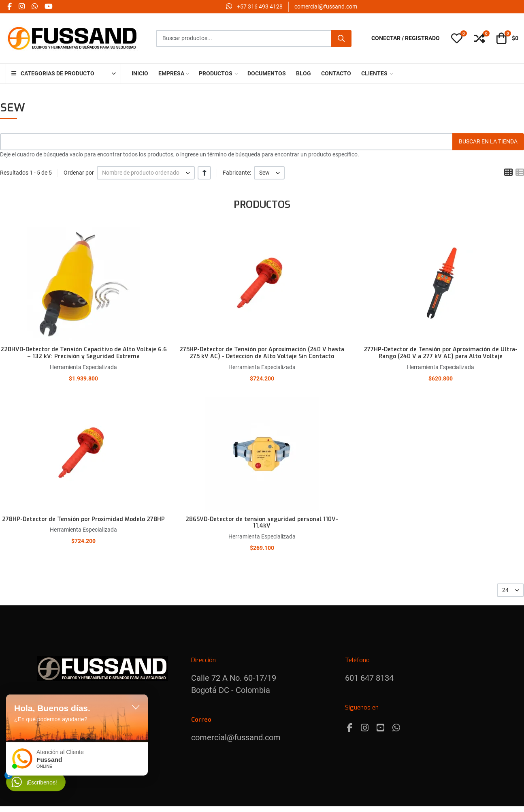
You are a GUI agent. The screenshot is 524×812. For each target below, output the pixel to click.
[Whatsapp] (396, 728)
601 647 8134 (369, 678)
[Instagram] (365, 728)
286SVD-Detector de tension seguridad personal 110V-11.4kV (262, 523)
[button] (457, 38)
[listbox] (146, 173)
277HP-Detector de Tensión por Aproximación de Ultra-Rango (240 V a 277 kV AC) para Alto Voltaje (441, 353)
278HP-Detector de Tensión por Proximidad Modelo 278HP (83, 519)
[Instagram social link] (21, 7)
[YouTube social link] (48, 7)
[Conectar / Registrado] (406, 38)
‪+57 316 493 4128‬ (260, 6)
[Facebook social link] (9, 7)
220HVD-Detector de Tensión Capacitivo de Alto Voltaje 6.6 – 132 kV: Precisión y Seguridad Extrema (84, 353)
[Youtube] (380, 728)
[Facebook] (350, 728)
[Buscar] (341, 38)
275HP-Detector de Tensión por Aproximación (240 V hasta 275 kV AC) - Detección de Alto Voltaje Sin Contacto (262, 353)
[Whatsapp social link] (34, 7)
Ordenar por (79, 173)
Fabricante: (237, 173)
